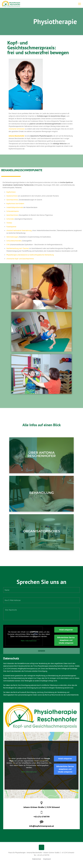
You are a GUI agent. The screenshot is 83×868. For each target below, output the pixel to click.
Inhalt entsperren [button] (66, 630)
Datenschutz (37, 859)
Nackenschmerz (12, 196)
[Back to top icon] (41, 847)
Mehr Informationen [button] (29, 641)
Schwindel (10, 219)
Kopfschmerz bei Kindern (15, 204)
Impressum (47, 859)
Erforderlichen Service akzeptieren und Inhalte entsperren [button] (66, 640)
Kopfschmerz (11, 192)
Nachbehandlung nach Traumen (18, 248)
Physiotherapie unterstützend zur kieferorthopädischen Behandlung (30, 255)
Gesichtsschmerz (12, 200)
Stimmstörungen (12, 237)
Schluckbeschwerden (14, 241)
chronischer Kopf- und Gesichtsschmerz (20, 259)
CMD (8, 245)
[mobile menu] (80, 4)
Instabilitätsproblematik (15, 207)
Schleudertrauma (13, 211)
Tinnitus (9, 223)
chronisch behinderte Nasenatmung (19, 230)
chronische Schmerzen (17, 129)
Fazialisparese (11, 227)
